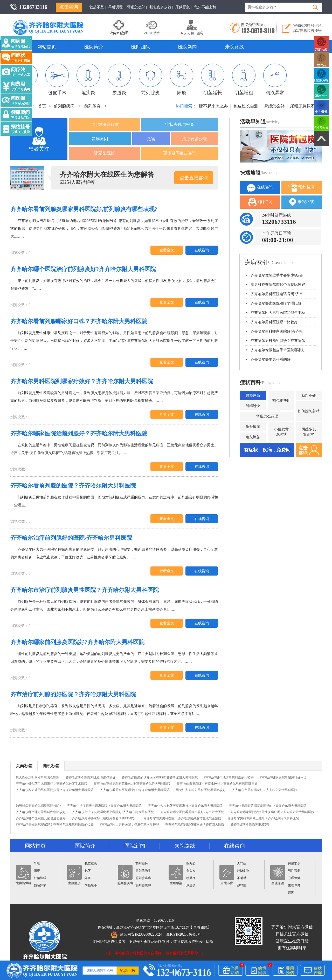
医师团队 (141, 47)
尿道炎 (119, 79)
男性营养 (294, 871)
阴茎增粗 (244, 79)
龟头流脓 (253, 437)
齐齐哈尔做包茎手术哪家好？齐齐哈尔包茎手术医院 (52, 784)
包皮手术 (57, 79)
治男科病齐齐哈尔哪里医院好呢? (38, 806)
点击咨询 (69, 7)
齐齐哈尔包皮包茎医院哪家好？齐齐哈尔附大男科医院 (185, 806)
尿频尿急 (253, 396)
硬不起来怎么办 (213, 106)
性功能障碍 (23, 875)
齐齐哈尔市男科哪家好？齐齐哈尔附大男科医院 (265, 790)
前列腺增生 (143, 871)
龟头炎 (88, 79)
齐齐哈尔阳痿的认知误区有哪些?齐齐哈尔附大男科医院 (160, 778)
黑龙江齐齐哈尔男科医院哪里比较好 (201, 790)
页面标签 (24, 766)
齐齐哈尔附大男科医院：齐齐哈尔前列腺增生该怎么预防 (182, 818)
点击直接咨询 (194, 178)
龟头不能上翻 (205, 7)
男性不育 (227, 875)
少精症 (242, 885)
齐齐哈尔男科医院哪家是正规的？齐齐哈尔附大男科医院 (268, 806)
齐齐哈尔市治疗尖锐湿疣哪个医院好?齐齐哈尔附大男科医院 (113, 812)
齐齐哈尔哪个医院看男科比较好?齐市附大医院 (192, 812)
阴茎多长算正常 (309, 432)
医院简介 (94, 47)
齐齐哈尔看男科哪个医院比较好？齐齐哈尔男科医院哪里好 (217, 784)
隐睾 (88, 878)
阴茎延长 (213, 79)
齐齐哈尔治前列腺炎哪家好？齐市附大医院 (195, 824)
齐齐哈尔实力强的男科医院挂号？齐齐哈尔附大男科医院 (55, 790)
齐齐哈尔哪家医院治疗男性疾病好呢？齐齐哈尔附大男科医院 (272, 812)
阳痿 (182, 79)
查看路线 (200, 927)
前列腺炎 (150, 79)
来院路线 (234, 47)
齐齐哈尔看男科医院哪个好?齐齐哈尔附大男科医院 (135, 790)
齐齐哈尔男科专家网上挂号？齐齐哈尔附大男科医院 (263, 818)
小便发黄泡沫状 (281, 432)
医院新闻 (188, 47)
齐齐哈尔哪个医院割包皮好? (250, 824)
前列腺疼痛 (143, 878)
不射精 (242, 878)
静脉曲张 (243, 871)
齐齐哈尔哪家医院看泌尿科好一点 (283, 778)
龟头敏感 (253, 427)
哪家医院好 (105, 153)
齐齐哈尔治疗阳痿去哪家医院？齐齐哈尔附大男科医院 (104, 806)
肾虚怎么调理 (267, 416)
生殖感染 (176, 875)
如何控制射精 (309, 411)
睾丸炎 (191, 863)
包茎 (88, 871)
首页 (42, 106)
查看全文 (167, 250)
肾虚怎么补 (274, 106)
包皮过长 (91, 863)
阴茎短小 (91, 885)
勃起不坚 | (98, 7)
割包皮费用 (281, 401)
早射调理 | (116, 7)
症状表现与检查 (180, 124)
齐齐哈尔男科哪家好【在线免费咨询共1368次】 (105, 818)
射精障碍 (40, 878)
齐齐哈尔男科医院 (56, 22)
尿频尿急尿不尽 (305, 106)
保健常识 (294, 863)
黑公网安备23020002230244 (137, 934)
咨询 (291, 893)
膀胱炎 (191, 878)
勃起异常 (40, 885)
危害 (151, 139)
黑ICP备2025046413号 (184, 934)
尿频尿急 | (183, 7)
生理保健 (278, 875)
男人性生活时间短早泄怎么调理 (38, 778)
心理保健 (294, 878)
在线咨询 (202, 250)
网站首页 (47, 47)
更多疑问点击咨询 (180, 153)
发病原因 (100, 139)
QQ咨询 (260, 202)
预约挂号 (302, 188)
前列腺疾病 (64, 106)
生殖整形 (74, 875)
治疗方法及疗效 (105, 124)
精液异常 (275, 79)
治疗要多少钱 (195, 139)
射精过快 (253, 406)
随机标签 (51, 766)
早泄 (37, 863)
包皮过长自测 (246, 106)
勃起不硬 (309, 396)
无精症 (242, 863)
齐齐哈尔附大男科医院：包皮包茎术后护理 (129, 824)
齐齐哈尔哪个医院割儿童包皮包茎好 (91, 778)
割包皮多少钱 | (161, 7)
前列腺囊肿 (143, 885)
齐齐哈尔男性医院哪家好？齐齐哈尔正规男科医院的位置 (55, 824)
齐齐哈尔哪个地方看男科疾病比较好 (229, 778)
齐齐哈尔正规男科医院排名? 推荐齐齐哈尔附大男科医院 (132, 784)
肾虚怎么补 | (137, 7)
